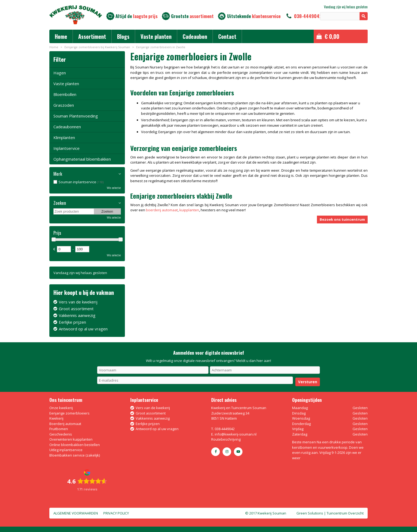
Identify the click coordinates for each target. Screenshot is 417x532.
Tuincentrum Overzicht (345, 513)
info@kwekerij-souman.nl (236, 434)
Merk (58, 174)
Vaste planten (66, 84)
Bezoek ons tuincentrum (342, 219)
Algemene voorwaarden (76, 513)
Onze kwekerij (61, 408)
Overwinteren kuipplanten (71, 439)
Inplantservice (66, 148)
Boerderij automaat (65, 424)
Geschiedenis (61, 434)
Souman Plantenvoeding (76, 116)
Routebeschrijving (226, 439)
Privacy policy (116, 513)
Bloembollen (65, 94)
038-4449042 (308, 16)
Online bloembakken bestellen (75, 445)
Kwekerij (56, 418)
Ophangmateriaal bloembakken (82, 159)
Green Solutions (310, 513)
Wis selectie (114, 188)
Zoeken (60, 203)
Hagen (60, 73)
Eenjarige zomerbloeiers (69, 413)
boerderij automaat (162, 210)
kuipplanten (189, 210)
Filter (60, 59)
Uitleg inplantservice (66, 450)
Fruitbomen (59, 429)
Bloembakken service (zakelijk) (75, 455)
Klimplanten (64, 137)
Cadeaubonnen (67, 127)
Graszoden (64, 105)
